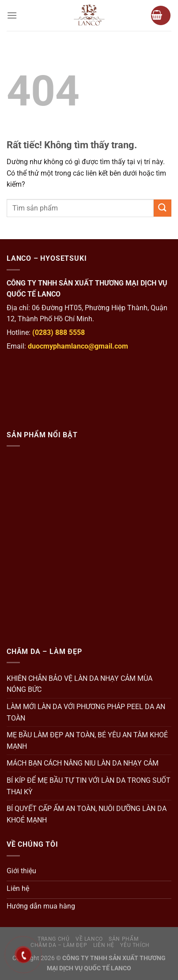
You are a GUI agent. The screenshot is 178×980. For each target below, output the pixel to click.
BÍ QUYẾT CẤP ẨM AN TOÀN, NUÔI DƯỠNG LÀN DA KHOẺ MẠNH (87, 814)
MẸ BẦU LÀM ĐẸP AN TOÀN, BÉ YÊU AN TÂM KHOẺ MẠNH (87, 741)
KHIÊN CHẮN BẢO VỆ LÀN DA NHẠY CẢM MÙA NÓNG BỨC (80, 684)
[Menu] (12, 15)
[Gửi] (163, 208)
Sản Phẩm (123, 939)
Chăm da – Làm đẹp (59, 945)
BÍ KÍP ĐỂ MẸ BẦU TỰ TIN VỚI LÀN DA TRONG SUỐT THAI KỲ (89, 786)
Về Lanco (89, 939)
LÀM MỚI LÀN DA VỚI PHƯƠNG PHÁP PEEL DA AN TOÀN (86, 712)
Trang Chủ (54, 939)
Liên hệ (104, 945)
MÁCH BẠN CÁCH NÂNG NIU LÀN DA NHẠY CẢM (83, 763)
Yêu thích (135, 945)
